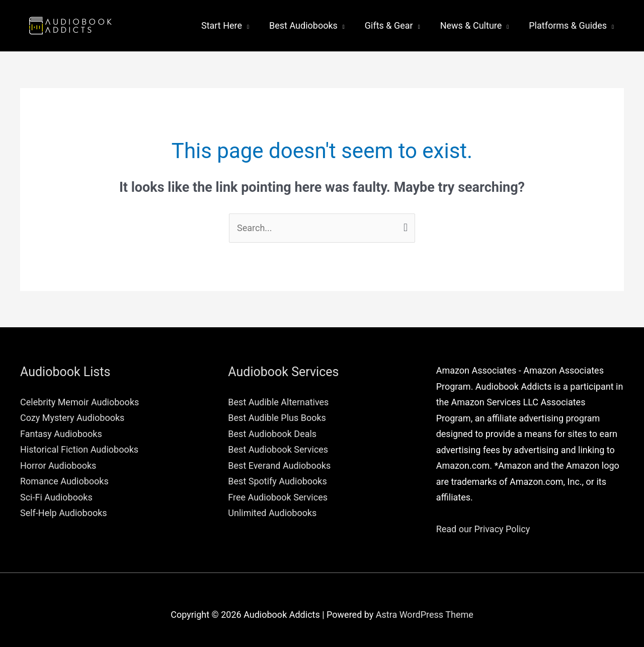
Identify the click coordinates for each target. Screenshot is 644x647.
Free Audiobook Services (278, 497)
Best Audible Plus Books (277, 418)
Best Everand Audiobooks (279, 465)
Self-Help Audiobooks (64, 513)
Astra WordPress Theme (425, 615)
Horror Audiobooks (58, 465)
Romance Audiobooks (64, 481)
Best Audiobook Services (278, 449)
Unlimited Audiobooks (272, 513)
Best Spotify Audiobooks (277, 481)
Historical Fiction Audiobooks (79, 449)
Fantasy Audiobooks (61, 434)
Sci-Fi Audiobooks (56, 497)
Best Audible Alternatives (278, 402)
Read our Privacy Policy (483, 529)
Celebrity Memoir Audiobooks (79, 402)
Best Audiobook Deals (272, 434)
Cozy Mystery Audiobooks (72, 418)
